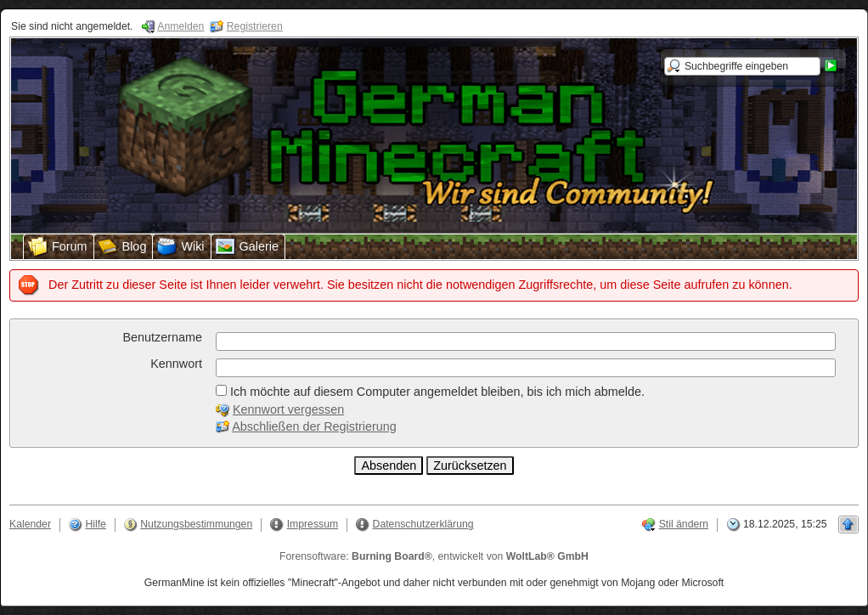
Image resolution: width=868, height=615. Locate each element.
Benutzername (162, 337)
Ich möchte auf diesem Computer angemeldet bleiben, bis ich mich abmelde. (430, 392)
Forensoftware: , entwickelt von (434, 556)
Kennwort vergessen (288, 409)
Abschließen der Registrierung (314, 426)
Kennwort (176, 364)
